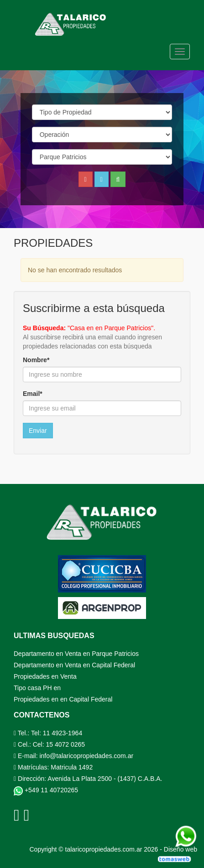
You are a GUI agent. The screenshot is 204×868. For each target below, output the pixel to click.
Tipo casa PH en (37, 688)
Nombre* (36, 360)
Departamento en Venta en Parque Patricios (76, 654)
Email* (33, 394)
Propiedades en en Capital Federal (63, 699)
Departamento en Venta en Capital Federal (74, 665)
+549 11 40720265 (46, 790)
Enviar (38, 431)
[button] (102, 179)
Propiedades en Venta (45, 676)
